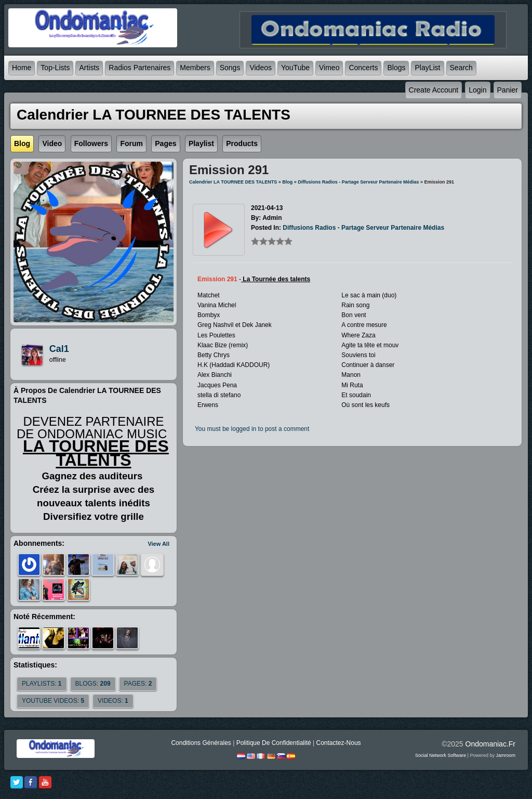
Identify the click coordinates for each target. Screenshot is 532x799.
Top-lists (55, 68)
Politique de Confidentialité (274, 743)
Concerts (363, 68)
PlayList (427, 68)
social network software (441, 755)
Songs (230, 68)
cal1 (59, 349)
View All (158, 544)
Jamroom (506, 755)
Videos (261, 68)
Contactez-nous (339, 743)
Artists (89, 68)
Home (22, 68)
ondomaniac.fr (490, 744)
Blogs (396, 68)
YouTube (295, 68)
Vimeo (329, 68)
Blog (287, 182)
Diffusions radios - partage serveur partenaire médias (358, 182)
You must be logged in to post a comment (252, 429)
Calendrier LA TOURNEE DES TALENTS (233, 182)
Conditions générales (201, 743)
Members (195, 68)
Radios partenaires (139, 68)
